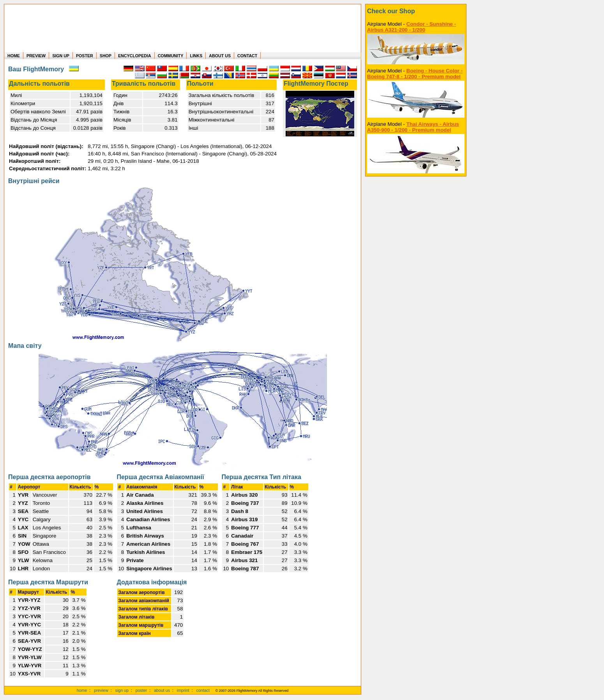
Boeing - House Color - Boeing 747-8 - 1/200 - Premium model (415, 74)
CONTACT (247, 56)
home (82, 690)
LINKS (196, 56)
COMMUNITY (171, 56)
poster (141, 690)
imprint (183, 690)
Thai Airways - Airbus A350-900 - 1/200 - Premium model (413, 127)
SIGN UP (61, 56)
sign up (122, 690)
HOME (14, 56)
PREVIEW (36, 56)
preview (101, 690)
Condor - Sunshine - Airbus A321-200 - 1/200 (411, 27)
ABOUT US (220, 56)
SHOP (106, 56)
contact (203, 690)
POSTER (85, 56)
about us (162, 690)
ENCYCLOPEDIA (135, 56)
